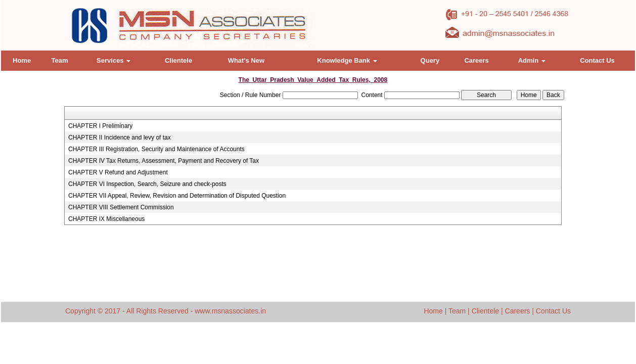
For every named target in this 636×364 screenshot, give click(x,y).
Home (22, 60)
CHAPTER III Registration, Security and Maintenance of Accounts (156, 149)
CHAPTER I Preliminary (100, 126)
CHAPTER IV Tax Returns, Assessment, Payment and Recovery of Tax (164, 161)
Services (113, 60)
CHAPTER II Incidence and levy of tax (120, 138)
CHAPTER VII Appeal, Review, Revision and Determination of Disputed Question (177, 196)
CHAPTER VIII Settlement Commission (121, 207)
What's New (246, 60)
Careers (476, 60)
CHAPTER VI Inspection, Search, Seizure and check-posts (147, 184)
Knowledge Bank (347, 60)
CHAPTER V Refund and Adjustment (118, 172)
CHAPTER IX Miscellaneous (106, 219)
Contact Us (597, 60)
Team (59, 60)
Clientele (178, 60)
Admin (532, 60)
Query (430, 60)
